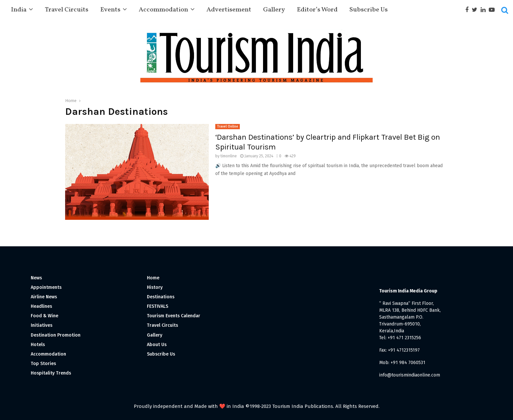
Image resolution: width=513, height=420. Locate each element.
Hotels (38, 345)
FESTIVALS (158, 306)
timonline (229, 156)
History (155, 287)
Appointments (46, 287)
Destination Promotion (56, 335)
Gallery (274, 10)
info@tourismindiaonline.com (410, 375)
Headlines (41, 306)
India (19, 10)
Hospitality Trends (51, 373)
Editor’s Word (317, 10)
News (36, 278)
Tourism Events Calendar (174, 316)
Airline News (44, 297)
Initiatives (42, 325)
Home (153, 278)
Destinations (161, 297)
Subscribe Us (369, 10)
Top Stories (43, 364)
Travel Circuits (67, 10)
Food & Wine (44, 316)
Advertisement (229, 10)
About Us (157, 345)
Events (110, 10)
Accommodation (163, 10)
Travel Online (228, 127)
